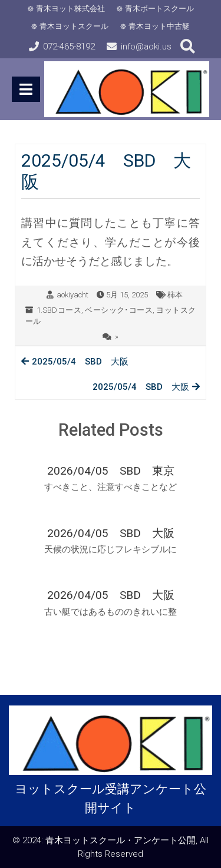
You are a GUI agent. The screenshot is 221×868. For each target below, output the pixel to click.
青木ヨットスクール (74, 26)
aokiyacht (72, 295)
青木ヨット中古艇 (159, 26)
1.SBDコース (59, 310)
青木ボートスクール (159, 9)
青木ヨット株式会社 (70, 9)
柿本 (175, 295)
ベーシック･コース (119, 310)
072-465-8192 (69, 47)
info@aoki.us (146, 47)
